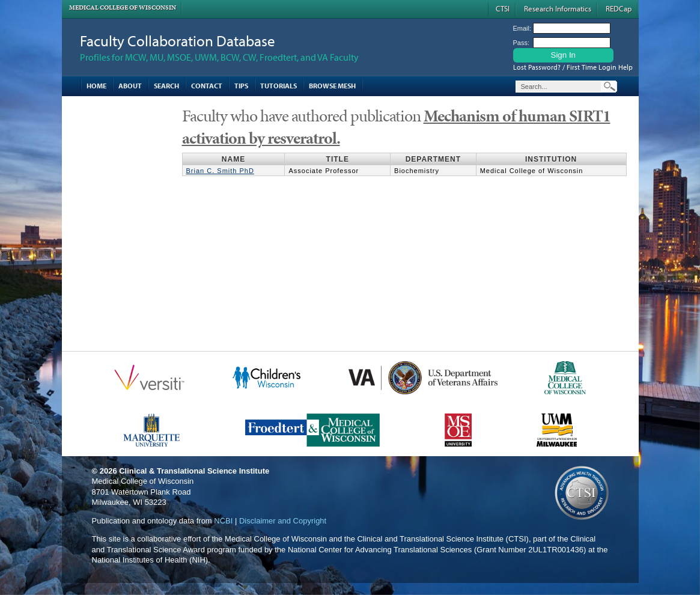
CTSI (503, 8)
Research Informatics (558, 8)
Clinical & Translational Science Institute (194, 471)
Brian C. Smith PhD (220, 171)
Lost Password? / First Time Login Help (573, 67)
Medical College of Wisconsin (123, 8)
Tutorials (278, 86)
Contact (207, 86)
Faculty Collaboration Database (178, 41)
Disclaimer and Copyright (283, 521)
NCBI (223, 521)
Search (166, 86)
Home (96, 86)
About (130, 86)
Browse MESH (332, 86)
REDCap (619, 8)
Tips (241, 86)
